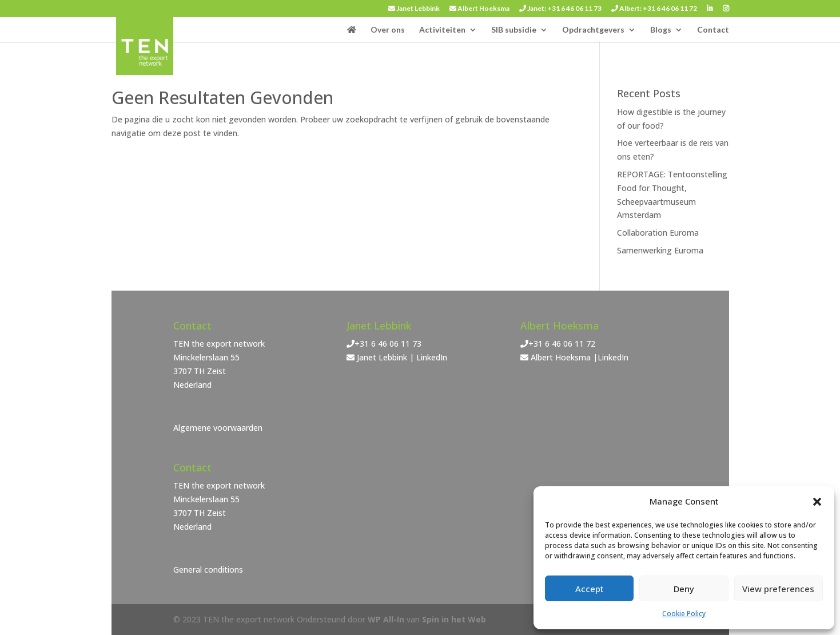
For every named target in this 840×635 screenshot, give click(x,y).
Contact (713, 30)
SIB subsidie (514, 30)
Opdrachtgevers (593, 30)
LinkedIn (432, 357)
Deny (684, 589)
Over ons (388, 30)
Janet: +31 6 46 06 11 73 (560, 9)
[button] (817, 502)
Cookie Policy (684, 614)
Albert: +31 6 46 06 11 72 (654, 9)
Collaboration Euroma (658, 233)
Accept (590, 589)
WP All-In (386, 619)
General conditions (208, 569)
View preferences (778, 589)
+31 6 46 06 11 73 (388, 344)
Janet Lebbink (414, 9)
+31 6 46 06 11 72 (562, 344)
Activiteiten (442, 30)
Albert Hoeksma (479, 9)
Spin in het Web (454, 619)
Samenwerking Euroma (660, 250)
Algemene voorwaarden (218, 428)
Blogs (661, 30)
